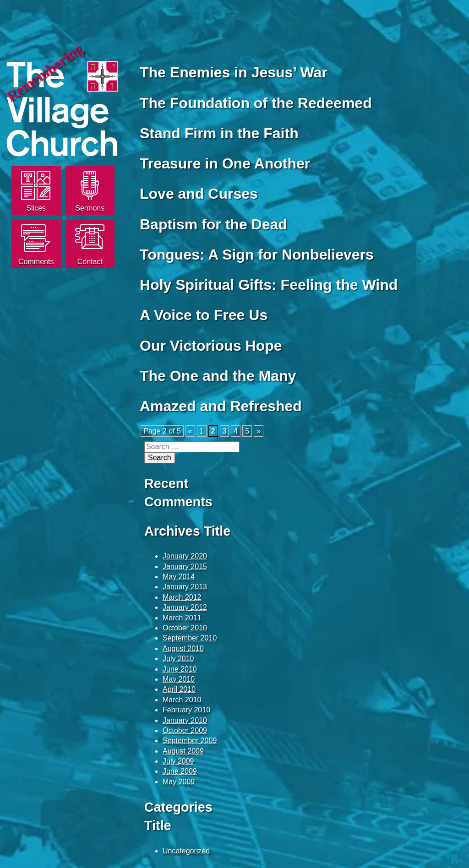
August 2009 (183, 751)
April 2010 (179, 689)
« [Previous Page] (190, 431)
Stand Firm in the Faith (219, 133)
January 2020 (185, 556)
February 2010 (186, 710)
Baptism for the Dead (213, 224)
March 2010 (182, 700)
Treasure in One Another (225, 163)
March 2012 (182, 597)
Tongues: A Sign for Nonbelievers (257, 255)
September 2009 (190, 741)
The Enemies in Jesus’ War (234, 72)
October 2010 (185, 628)
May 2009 (179, 782)
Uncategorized (186, 851)
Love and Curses (199, 194)
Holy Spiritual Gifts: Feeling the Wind (269, 285)
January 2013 (185, 587)
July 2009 (178, 761)
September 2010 (190, 638)
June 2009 (180, 771)
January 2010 (185, 720)
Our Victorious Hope (211, 346)
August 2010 (183, 648)
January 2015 (185, 567)
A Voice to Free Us (204, 315)
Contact (90, 262)
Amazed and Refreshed (221, 406)
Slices (36, 208)
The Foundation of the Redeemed (256, 103)
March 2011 (182, 618)
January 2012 (185, 607)
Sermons (90, 208)
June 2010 (180, 669)
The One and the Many (218, 376)
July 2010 (178, 659)
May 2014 (179, 577)
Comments (36, 262)
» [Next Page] (259, 431)
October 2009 (185, 730)
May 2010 (179, 679)
